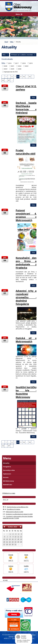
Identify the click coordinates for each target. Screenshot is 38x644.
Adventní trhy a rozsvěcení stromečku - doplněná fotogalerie (26, 297)
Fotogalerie (7, 467)
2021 (13, 66)
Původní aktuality (7, 59)
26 (21, 542)
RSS (5, 55)
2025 (13, 69)
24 (15, 542)
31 (15, 544)
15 (10, 539)
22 (10, 542)
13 (4, 539)
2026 (20, 69)
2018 (24, 63)
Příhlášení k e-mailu (9, 493)
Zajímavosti (7, 474)
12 (21, 537)
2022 (20, 66)
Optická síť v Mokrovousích (26, 340)
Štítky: (3, 63)
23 (13, 542)
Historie (6, 477)
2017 (17, 63)
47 (9, 80)
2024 (6, 69)
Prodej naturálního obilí (26, 152)
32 (3, 80)
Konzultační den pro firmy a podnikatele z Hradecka (26, 263)
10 (24, 77)
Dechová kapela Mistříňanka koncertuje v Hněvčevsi (26, 108)
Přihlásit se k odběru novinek (23, 55)
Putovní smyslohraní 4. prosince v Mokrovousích (26, 215)
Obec (12, 42)
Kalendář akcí (7, 485)
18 (18, 539)
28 (7, 544)
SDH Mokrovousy (8, 481)
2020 (6, 66)
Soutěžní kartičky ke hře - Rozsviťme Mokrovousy (26, 392)
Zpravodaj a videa (9, 470)
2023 (27, 66)
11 (18, 537)
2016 (10, 63)
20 (4, 542)
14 (7, 539)
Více (33, 98)
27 (4, 544)
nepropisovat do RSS (11, 72)
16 (30, 77)
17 (15, 539)
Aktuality (6, 463)
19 (21, 539)
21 (7, 542)
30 (7, 534)
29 (4, 534)
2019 (31, 63)
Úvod (6, 42)
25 (18, 542)
